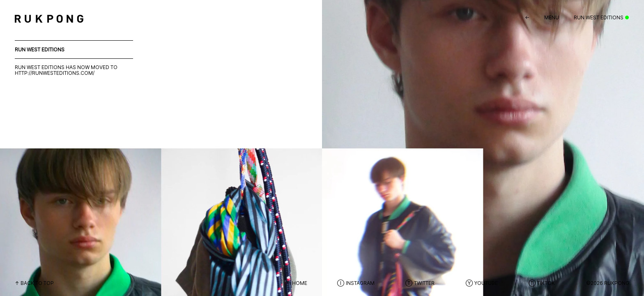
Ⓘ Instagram (356, 283)
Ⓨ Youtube (482, 283)
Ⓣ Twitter (420, 283)
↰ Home (297, 283)
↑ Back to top (34, 283)
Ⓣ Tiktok (542, 283)
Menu (552, 18)
